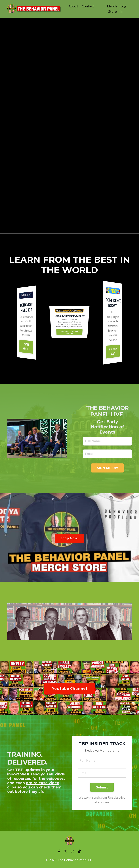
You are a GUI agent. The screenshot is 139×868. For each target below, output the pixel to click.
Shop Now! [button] (69, 538)
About (73, 6)
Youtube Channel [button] (69, 688)
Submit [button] (102, 787)
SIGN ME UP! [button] (108, 468)
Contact (88, 6)
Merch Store (112, 9)
